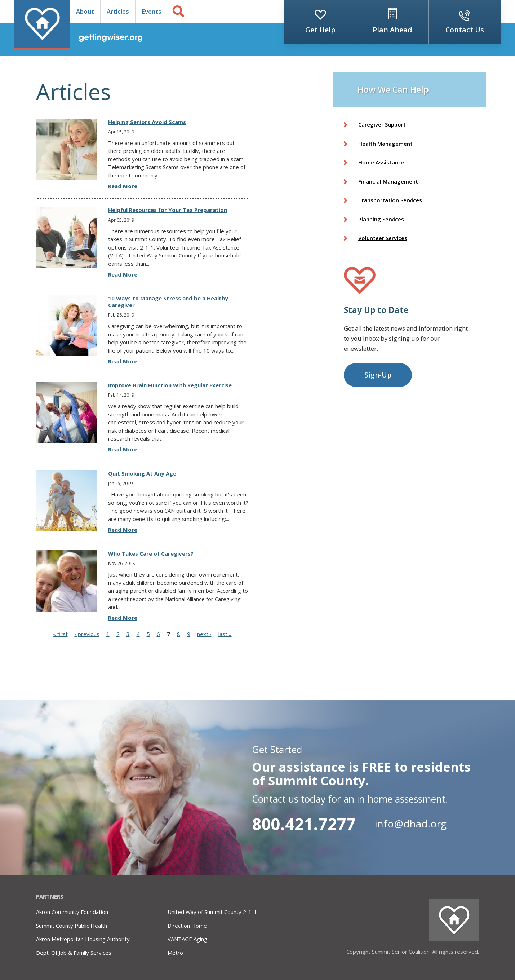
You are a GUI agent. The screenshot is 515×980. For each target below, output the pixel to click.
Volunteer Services (383, 238)
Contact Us (465, 30)
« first (60, 634)
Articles (118, 11)
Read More (123, 186)
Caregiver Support (382, 124)
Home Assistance (381, 162)
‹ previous (87, 634)
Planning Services (381, 219)
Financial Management (388, 181)
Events (151, 11)
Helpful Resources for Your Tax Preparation (168, 210)
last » (225, 634)
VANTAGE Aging (187, 939)
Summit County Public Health (72, 926)
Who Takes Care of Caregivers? (151, 553)
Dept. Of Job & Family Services (74, 953)
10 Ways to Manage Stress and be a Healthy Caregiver (168, 302)
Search (179, 11)
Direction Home (187, 926)
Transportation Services (390, 200)
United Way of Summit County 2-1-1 (212, 912)
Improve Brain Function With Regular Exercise (170, 385)
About (85, 11)
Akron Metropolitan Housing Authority (83, 939)
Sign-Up (378, 375)
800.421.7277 (304, 824)
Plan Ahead (392, 30)
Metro (175, 953)
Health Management (385, 144)
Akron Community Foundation (72, 912)
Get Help (320, 30)
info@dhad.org (411, 824)
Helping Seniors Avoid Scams (147, 122)
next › (204, 634)
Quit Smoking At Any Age (142, 473)
